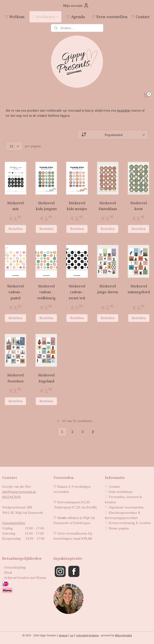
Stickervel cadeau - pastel (15, 292)
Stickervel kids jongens (46, 206)
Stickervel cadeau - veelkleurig (46, 292)
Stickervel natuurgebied (139, 289)
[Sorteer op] (113, 135)
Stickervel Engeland (46, 378)
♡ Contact (140, 17)
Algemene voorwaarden (126, 507)
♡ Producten (45, 17)
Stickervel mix (15, 206)
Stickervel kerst (139, 206)
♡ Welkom (15, 17)
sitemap (63, 635)
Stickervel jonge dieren (108, 289)
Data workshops (121, 492)
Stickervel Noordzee (15, 378)
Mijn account (76, 6)
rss (72, 635)
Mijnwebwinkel (123, 635)
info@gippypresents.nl (19, 492)
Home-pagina (119, 528)
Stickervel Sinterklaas (108, 206)
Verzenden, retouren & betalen (123, 499)
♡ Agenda (76, 17)
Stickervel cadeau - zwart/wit (77, 292)
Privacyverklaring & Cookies (130, 523)
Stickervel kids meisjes (77, 206)
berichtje (124, 110)
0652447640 (11, 497)
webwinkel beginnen (87, 635)
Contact (114, 486)
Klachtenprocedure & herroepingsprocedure (123, 515)
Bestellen (15, 229)
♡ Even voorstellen (110, 17)
